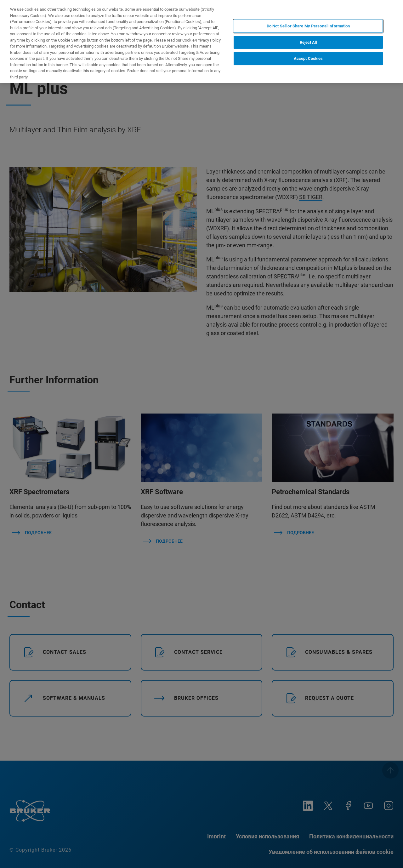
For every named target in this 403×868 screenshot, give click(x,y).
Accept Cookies (308, 58)
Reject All (308, 42)
